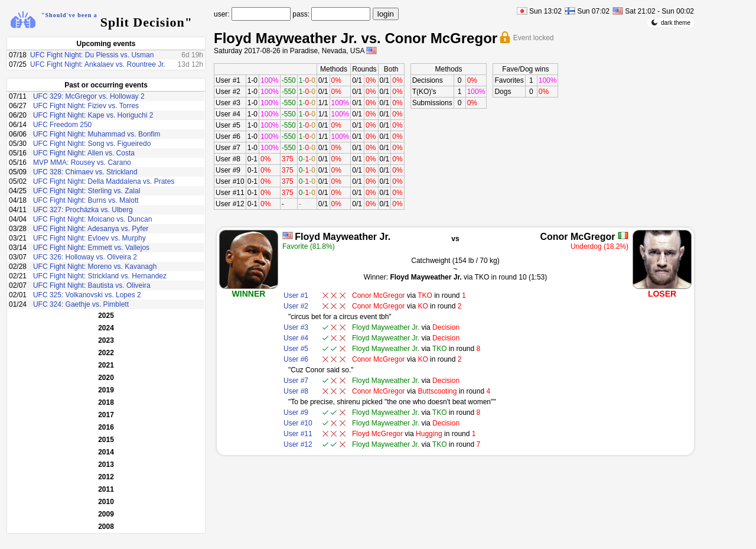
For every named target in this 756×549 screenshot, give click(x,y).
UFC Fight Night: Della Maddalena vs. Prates (104, 181)
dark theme (671, 22)
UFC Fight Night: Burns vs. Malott (86, 200)
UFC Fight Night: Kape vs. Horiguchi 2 (93, 115)
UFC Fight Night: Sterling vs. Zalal (87, 191)
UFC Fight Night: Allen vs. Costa (84, 153)
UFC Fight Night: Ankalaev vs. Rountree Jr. (98, 64)
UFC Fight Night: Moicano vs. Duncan (92, 219)
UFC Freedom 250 (62, 125)
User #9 (228, 170)
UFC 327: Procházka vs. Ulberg (83, 210)
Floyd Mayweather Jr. (343, 237)
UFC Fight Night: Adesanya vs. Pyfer (91, 229)
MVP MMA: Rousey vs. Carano (82, 163)
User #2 (228, 92)
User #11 (230, 193)
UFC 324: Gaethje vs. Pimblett (81, 304)
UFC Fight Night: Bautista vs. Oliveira (92, 285)
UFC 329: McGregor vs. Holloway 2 (89, 96)
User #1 (228, 80)
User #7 (228, 148)
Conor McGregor (577, 237)
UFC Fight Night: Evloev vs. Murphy (89, 238)
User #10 (230, 181)
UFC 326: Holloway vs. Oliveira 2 (85, 257)
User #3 (228, 103)
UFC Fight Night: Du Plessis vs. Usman (92, 55)
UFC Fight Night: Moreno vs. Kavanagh (95, 267)
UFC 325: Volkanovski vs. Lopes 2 (87, 295)
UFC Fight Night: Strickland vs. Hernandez (100, 276)
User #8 (228, 159)
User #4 (228, 114)
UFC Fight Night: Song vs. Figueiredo (92, 144)
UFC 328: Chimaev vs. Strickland (85, 172)
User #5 (228, 125)
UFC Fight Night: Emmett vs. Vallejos (91, 248)
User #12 (230, 204)
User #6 (228, 137)
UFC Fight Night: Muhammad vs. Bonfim (97, 134)
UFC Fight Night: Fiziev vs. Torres (86, 106)
